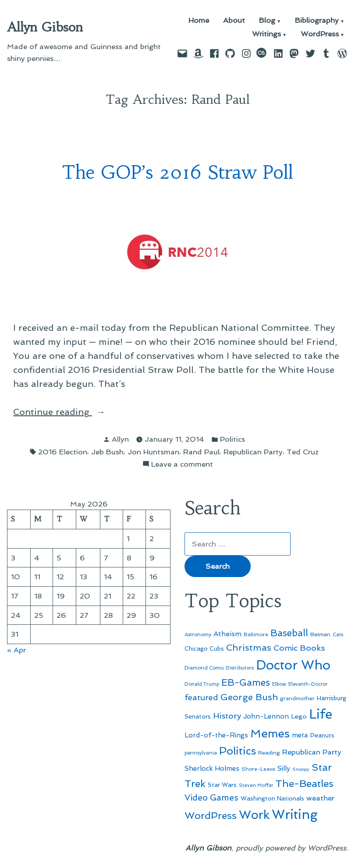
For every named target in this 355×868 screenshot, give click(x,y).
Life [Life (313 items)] (321, 714)
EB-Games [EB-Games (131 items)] (246, 682)
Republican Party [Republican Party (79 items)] (312, 752)
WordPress (320, 34)
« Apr (16, 650)
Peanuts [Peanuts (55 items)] (322, 735)
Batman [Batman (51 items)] (320, 634)
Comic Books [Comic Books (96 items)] (299, 648)
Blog (267, 21)
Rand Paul (201, 452)
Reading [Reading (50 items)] (269, 753)
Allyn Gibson (45, 27)
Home (199, 21)
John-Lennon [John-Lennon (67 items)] (266, 716)
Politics (233, 439)
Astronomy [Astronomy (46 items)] (198, 634)
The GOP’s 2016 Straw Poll (177, 172)
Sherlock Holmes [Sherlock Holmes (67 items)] (212, 769)
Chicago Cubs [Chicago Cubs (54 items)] (204, 649)
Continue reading (66, 412)
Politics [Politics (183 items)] (238, 751)
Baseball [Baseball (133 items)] (289, 633)
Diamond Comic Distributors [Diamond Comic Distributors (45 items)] (219, 668)
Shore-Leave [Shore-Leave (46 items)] (258, 769)
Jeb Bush (107, 452)
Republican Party (253, 452)
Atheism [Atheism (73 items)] (227, 634)
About (234, 21)
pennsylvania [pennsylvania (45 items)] (201, 753)
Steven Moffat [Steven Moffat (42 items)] (256, 785)
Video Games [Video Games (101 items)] (211, 798)
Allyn (120, 439)
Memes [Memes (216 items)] (270, 733)
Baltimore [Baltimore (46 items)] (256, 634)
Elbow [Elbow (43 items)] (279, 684)
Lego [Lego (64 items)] (299, 716)
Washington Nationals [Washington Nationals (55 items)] (272, 798)
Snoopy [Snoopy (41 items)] (301, 769)
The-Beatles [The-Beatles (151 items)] (304, 783)
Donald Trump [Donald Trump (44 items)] (202, 684)
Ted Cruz (303, 452)
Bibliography (317, 21)
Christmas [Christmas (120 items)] (249, 648)
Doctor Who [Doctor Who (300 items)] (293, 665)
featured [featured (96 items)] (201, 697)
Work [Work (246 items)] (254, 815)
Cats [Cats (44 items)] (338, 634)
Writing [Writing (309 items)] (295, 815)
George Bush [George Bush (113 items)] (249, 697)
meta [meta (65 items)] (300, 735)
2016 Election (63, 452)
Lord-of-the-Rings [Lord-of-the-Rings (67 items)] (216, 735)
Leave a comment (182, 464)
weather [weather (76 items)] (320, 798)
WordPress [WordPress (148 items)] (211, 815)
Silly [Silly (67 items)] (284, 769)
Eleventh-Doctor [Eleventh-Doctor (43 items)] (308, 684)
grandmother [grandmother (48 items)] (297, 698)
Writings (266, 34)
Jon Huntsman (153, 452)
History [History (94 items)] (227, 716)
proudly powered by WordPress (291, 848)
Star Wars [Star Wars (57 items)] (222, 785)
